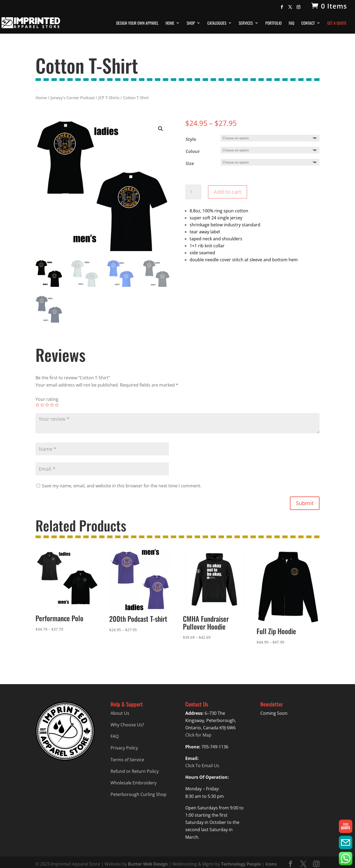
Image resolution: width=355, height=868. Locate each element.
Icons (271, 864)
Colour (193, 151)
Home (170, 23)
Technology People (241, 864)
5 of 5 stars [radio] (57, 405)
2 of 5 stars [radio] (42, 405)
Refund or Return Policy (135, 771)
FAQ (291, 23)
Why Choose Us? (127, 725)
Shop (191, 23)
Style (191, 139)
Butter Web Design (148, 864)
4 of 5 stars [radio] (52, 405)
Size (190, 163)
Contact (308, 23)
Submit (305, 503)
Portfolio (274, 23)
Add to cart (228, 192)
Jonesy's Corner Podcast (73, 98)
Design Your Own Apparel (137, 23)
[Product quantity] (193, 192)
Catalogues (217, 23)
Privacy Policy (124, 748)
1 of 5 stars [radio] (37, 405)
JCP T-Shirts (109, 98)
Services (246, 23)
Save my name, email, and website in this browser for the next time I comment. (122, 486)
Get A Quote (337, 23)
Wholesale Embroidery (134, 783)
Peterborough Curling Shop (139, 794)
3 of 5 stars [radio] (47, 405)
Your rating (47, 399)
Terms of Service (127, 760)
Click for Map (198, 735)
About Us (120, 713)
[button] (161, 129)
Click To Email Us (202, 766)
